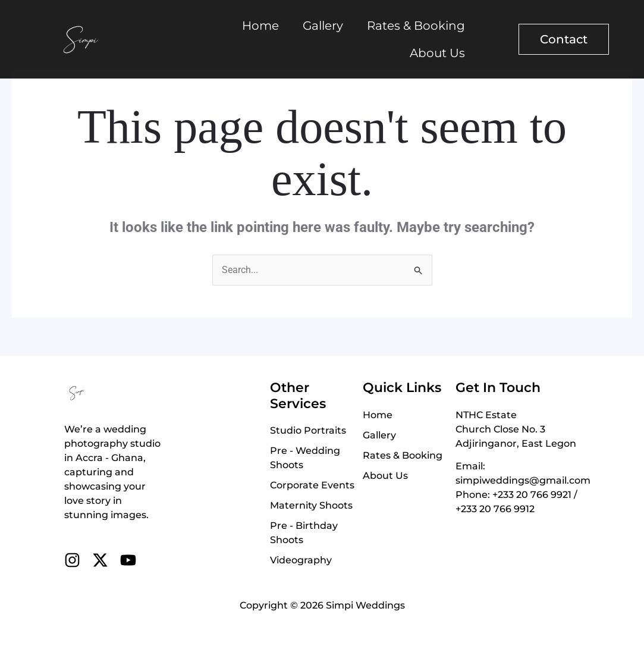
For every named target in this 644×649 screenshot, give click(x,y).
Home (260, 26)
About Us (437, 53)
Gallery (323, 26)
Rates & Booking (416, 26)
